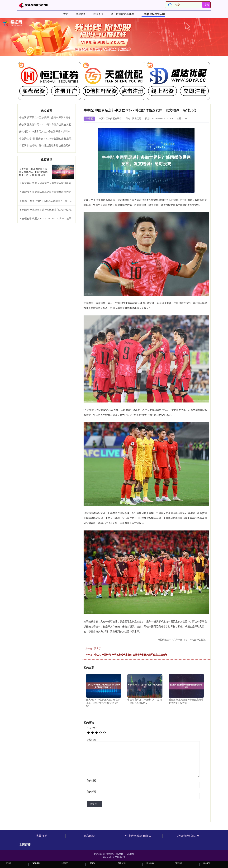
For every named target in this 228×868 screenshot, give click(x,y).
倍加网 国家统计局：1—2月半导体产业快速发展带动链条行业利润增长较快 (59, 125)
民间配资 (99, 14)
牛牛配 (89, 118)
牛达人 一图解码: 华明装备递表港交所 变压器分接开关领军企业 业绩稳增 (131, 655)
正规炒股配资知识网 (153, 14)
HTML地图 (129, 854)
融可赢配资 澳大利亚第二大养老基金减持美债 (46, 183)
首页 (66, 14)
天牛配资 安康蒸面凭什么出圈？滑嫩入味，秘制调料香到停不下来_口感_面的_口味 (34, 172)
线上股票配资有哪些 (123, 14)
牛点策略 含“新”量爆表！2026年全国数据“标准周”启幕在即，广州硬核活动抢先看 (62, 139)
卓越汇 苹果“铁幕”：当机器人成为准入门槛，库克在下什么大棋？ (57, 201)
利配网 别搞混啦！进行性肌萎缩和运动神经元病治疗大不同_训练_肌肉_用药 (60, 145)
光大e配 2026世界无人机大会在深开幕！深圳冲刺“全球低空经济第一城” (57, 131)
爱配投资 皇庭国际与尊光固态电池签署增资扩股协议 (50, 192)
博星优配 (81, 14)
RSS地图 (119, 854)
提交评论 (94, 804)
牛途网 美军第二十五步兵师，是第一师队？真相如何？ (48, 117)
